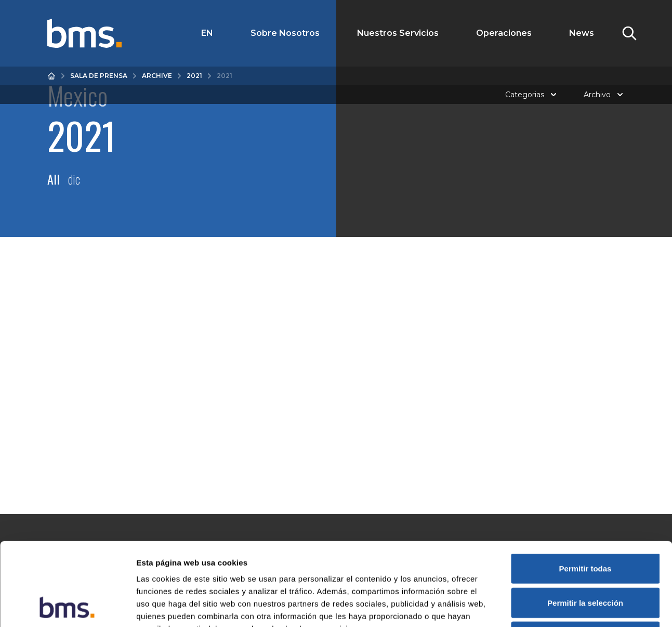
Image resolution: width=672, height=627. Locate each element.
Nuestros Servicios (398, 33)
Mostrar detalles (563, 606)
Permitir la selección (585, 525)
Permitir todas (585, 491)
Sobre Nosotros (285, 33)
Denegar (585, 559)
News (582, 33)
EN (207, 33)
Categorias (532, 95)
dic (74, 179)
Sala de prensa (99, 76)
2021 (194, 76)
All (54, 179)
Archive (157, 76)
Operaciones (504, 33)
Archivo (604, 95)
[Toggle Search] (629, 33)
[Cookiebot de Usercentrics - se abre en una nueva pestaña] (67, 607)
